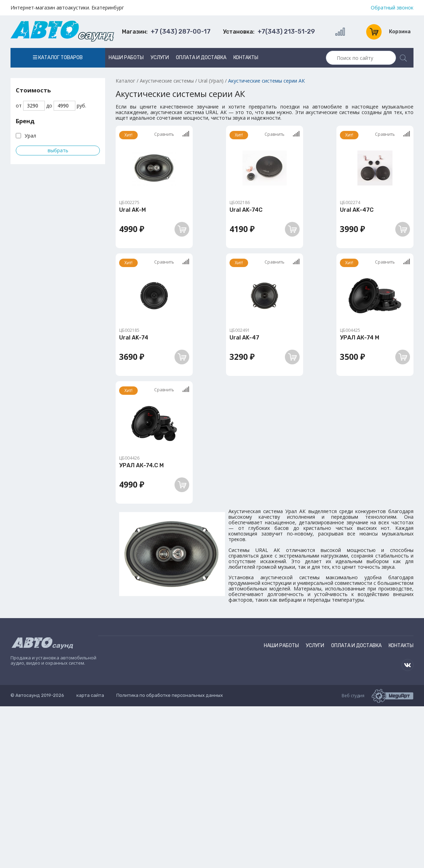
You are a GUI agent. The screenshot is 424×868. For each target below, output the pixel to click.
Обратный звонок (392, 8)
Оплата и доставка (201, 58)
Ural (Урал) (211, 81)
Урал (30, 136)
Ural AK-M (132, 210)
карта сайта (90, 695)
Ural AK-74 (134, 338)
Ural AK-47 (244, 338)
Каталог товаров (58, 58)
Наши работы (126, 58)
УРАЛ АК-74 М (360, 338)
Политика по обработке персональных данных (170, 695)
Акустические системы (167, 81)
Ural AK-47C (357, 210)
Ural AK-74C (246, 210)
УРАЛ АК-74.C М (141, 465)
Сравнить (172, 134)
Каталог (125, 81)
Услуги (160, 58)
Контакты (246, 58)
